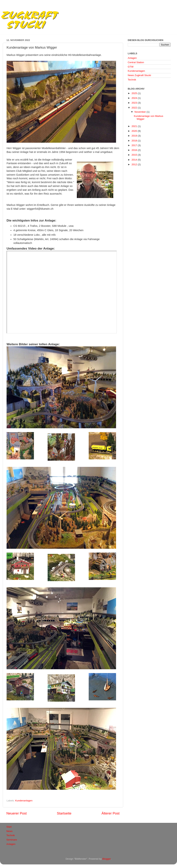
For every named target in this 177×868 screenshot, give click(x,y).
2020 (135, 131)
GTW (131, 67)
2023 (135, 103)
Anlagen (132, 58)
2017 (135, 145)
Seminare (12, 840)
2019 (135, 136)
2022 (135, 108)
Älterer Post (110, 813)
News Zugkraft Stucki (139, 75)
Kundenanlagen (24, 801)
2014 (135, 160)
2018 (135, 141)
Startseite (64, 813)
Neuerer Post (17, 813)
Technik (132, 80)
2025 (135, 93)
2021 (135, 126)
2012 (135, 164)
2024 (135, 98)
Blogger (107, 859)
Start (9, 827)
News (9, 831)
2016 (135, 150)
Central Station (136, 62)
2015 (135, 155)
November (141, 112)
